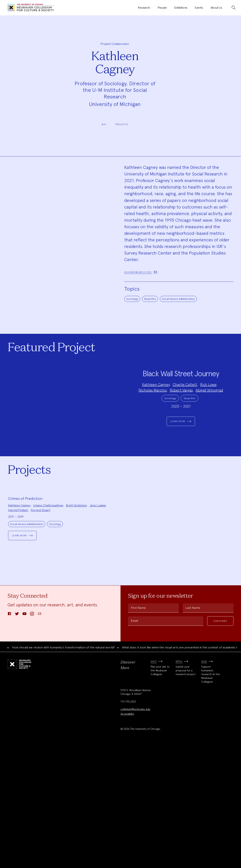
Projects (122, 124)
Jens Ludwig (98, 628)
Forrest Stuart (40, 633)
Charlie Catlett (185, 412)
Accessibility (127, 836)
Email (134, 743)
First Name (138, 730)
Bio (104, 124)
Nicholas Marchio (153, 418)
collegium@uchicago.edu (135, 831)
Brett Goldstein (76, 628)
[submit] (233, 8)
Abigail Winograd (209, 418)
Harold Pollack (18, 633)
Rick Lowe (208, 412)
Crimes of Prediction (25, 621)
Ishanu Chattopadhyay (48, 628)
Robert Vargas (181, 418)
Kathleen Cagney (156, 412)
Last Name (193, 730)
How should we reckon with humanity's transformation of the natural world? (63, 770)
